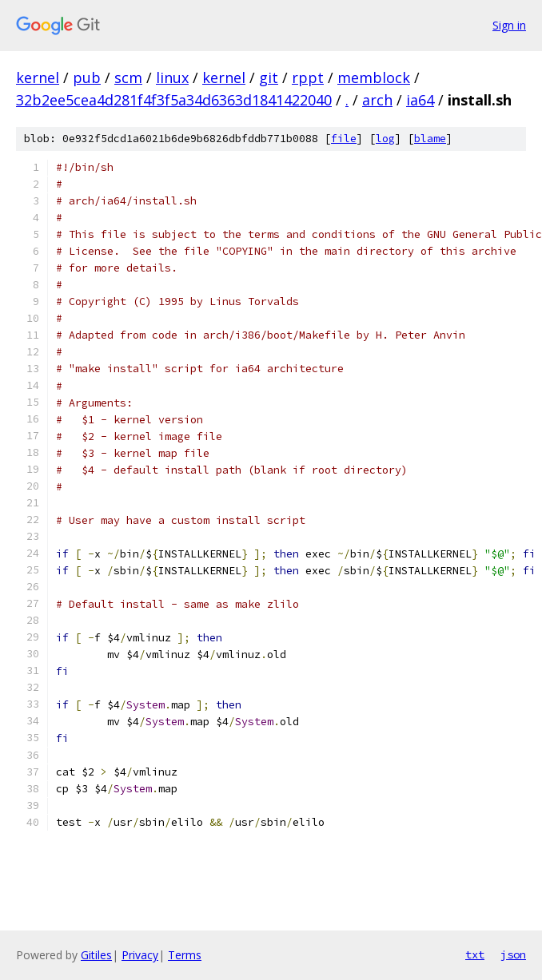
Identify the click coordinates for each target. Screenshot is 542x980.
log (385, 139)
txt (475, 954)
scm (128, 77)
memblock (374, 77)
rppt (308, 77)
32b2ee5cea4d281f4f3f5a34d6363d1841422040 (174, 100)
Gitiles (96, 955)
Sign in (509, 25)
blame (430, 139)
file (344, 139)
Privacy (140, 955)
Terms (185, 955)
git (269, 77)
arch (377, 100)
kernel (38, 77)
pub (87, 77)
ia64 (420, 100)
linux (172, 77)
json (513, 954)
